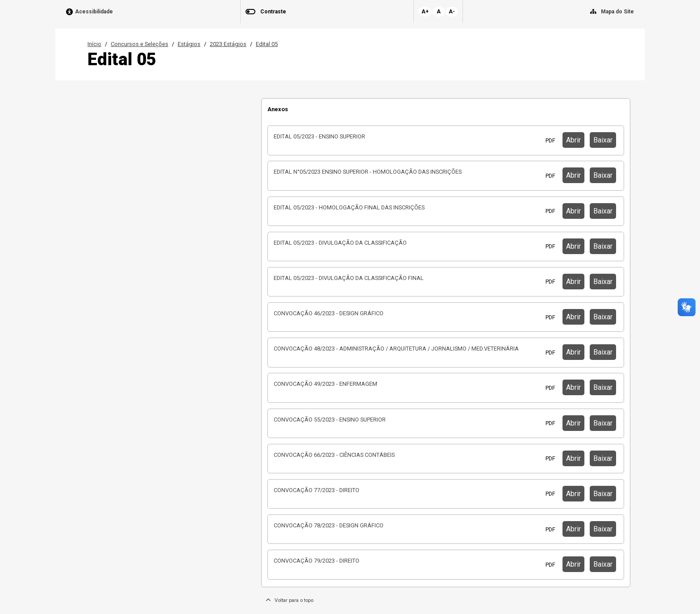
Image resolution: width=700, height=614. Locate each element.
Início (94, 44)
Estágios (189, 44)
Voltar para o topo (290, 600)
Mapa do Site (617, 12)
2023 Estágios (228, 44)
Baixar (603, 140)
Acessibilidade (94, 12)
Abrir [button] (573, 140)
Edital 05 (267, 44)
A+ (425, 12)
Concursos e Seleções (140, 44)
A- (452, 12)
